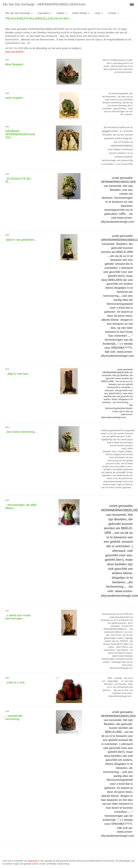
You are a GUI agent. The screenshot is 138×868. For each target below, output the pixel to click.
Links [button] (99, 13)
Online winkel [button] (81, 13)
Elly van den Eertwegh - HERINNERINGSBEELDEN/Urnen (44, 4)
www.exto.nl (33, 861)
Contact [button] (113, 13)
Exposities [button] (45, 13)
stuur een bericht (14, 52)
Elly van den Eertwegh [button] (19, 13)
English (132, 5)
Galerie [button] (62, 13)
